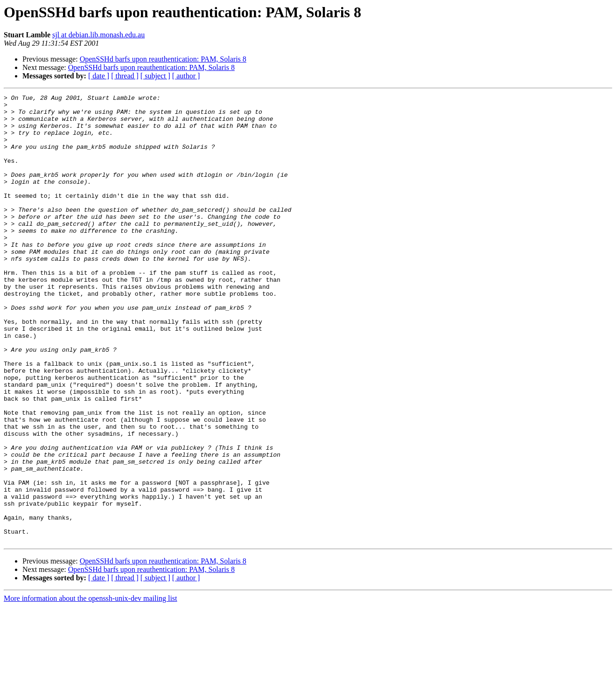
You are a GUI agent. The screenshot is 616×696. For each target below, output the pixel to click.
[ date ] (99, 76)
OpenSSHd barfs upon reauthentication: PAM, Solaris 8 (163, 59)
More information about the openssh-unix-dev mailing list (91, 688)
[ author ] (186, 76)
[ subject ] (155, 76)
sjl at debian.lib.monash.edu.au (98, 35)
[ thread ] (125, 76)
